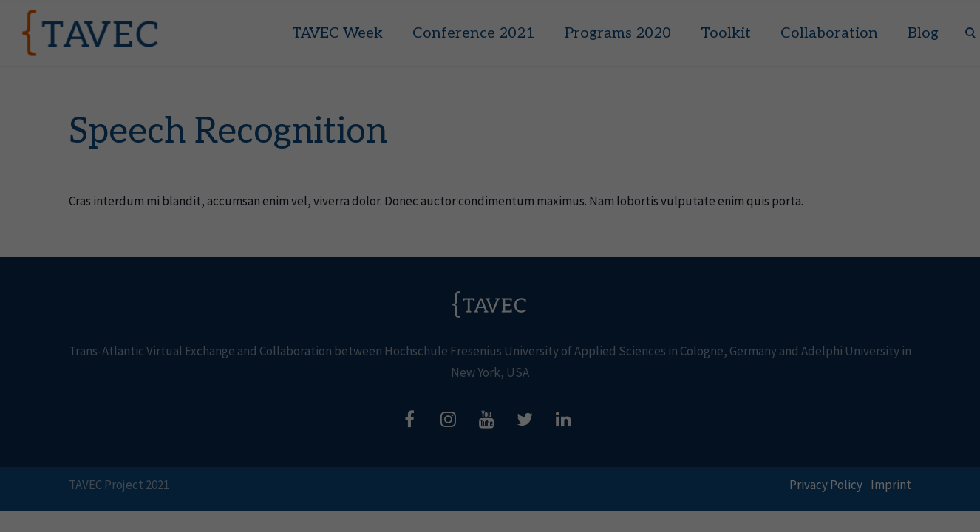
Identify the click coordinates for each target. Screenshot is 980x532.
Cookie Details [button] (759, 518)
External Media (525, 484)
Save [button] (806, 464)
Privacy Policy (820, 518)
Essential (220, 484)
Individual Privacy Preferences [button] (806, 499)
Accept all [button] (806, 416)
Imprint (867, 518)
